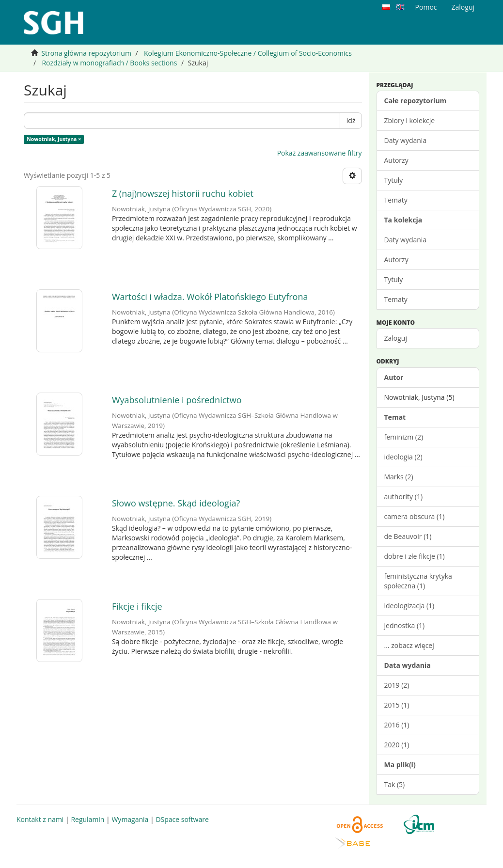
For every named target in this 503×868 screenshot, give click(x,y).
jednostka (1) (405, 625)
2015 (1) (397, 705)
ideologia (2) (403, 457)
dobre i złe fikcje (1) (415, 556)
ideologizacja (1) (409, 606)
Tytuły (394, 180)
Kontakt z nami (40, 819)
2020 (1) (397, 745)
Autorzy (396, 160)
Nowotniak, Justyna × (54, 139)
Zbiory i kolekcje (410, 120)
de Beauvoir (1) (408, 536)
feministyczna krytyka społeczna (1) (418, 581)
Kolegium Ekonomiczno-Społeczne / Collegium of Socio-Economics (248, 53)
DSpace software (182, 819)
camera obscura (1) (415, 516)
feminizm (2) (404, 437)
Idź (351, 120)
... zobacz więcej (409, 645)
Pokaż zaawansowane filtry (320, 153)
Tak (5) (395, 784)
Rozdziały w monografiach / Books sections (109, 63)
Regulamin (87, 819)
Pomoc (426, 7)
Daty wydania (406, 140)
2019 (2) (397, 685)
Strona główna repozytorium (86, 53)
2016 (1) (397, 725)
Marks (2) (399, 477)
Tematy (396, 200)
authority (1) (404, 497)
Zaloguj (396, 338)
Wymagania (130, 819)
